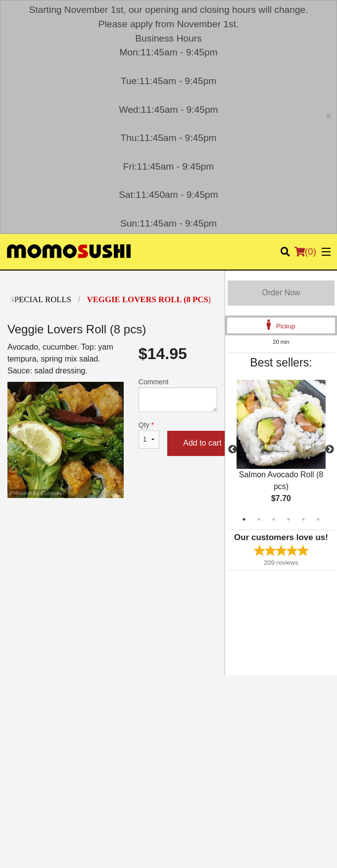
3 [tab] (274, 519)
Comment (178, 395)
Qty (149, 435)
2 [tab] (259, 519)
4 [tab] (289, 519)
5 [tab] (303, 519)
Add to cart (202, 443)
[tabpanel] (281, 450)
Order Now (281, 293)
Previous (233, 450)
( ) (305, 252)
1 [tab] (244, 519)
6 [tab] (318, 519)
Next (330, 450)
